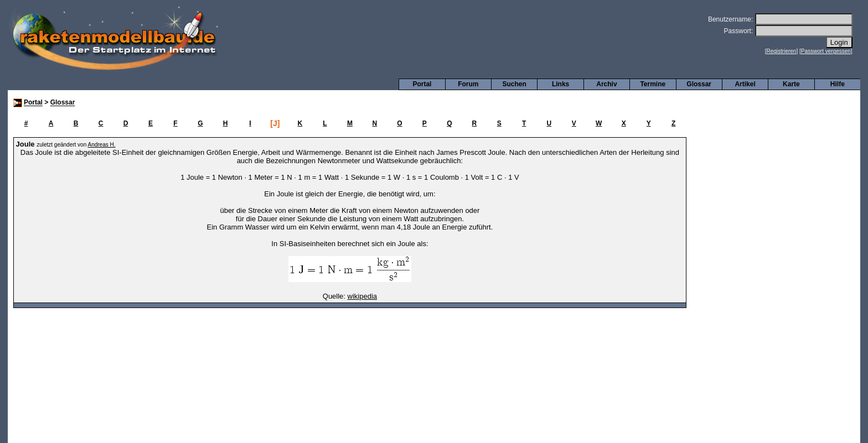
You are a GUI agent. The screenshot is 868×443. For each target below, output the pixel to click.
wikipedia (362, 296)
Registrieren (782, 51)
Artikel (745, 84)
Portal (422, 84)
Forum (468, 84)
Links (560, 84)
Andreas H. (101, 145)
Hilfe (838, 84)
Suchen (515, 84)
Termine (653, 84)
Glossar (699, 84)
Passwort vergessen (826, 51)
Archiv (606, 84)
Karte (791, 84)
